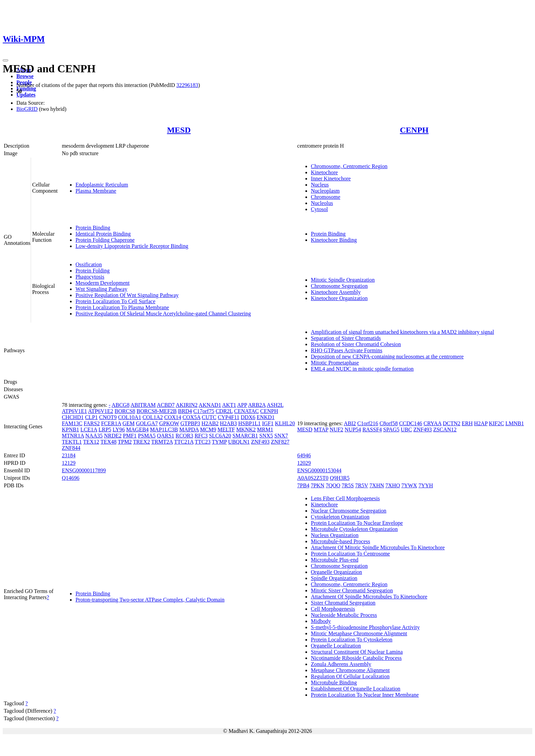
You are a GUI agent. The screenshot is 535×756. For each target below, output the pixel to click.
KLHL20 (285, 423)
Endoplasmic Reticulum (102, 185)
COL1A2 (153, 417)
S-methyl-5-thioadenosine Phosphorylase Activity (365, 627)
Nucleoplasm (325, 191)
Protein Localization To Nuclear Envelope (357, 523)
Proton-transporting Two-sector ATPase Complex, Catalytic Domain (150, 600)
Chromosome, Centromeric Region (349, 166)
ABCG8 (120, 405)
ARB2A (257, 405)
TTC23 (203, 442)
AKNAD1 (210, 405)
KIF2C (496, 423)
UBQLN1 (239, 442)
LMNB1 (515, 423)
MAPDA (189, 429)
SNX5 (266, 436)
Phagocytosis (90, 277)
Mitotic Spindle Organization (343, 280)
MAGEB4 (138, 429)
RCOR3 (185, 436)
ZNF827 (280, 442)
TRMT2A (162, 442)
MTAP (321, 429)
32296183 (187, 85)
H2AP (481, 423)
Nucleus (320, 185)
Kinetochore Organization (339, 298)
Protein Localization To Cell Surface (115, 301)
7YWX (409, 485)
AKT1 (229, 405)
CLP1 (91, 417)
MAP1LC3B (164, 429)
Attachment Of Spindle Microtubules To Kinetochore (369, 597)
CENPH (414, 130)
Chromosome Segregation (339, 286)
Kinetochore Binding (334, 240)
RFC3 (201, 436)
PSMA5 (147, 436)
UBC (406, 429)
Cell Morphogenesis (333, 609)
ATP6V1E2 (101, 411)
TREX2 (142, 442)
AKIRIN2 (187, 405)
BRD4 (185, 411)
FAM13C (72, 423)
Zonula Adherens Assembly (341, 664)
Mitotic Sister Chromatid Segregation (352, 590)
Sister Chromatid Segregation (343, 603)
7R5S (348, 485)
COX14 (173, 417)
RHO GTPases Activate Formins (346, 350)
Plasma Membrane (96, 191)
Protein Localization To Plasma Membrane (122, 307)
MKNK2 (246, 429)
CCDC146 (411, 423)
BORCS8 (125, 411)
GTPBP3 (190, 423)
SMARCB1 (245, 436)
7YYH (426, 485)
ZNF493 (260, 442)
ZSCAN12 (445, 429)
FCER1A (111, 423)
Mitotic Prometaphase (335, 363)
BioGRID (27, 109)
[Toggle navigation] (5, 60)
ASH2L (275, 405)
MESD (179, 130)
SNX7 (281, 436)
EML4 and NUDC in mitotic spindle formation (362, 369)
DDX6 (248, 417)
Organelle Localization (336, 646)
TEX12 (91, 442)
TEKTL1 (72, 442)
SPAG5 (391, 429)
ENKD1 (265, 417)
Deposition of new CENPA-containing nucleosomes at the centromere (387, 357)
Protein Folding (92, 271)
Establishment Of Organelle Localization (356, 689)
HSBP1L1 (249, 423)
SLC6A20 (220, 436)
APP (242, 405)
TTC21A (184, 442)
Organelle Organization (336, 572)
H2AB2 (210, 423)
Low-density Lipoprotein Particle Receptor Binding (132, 246)
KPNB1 (70, 429)
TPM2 (125, 442)
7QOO (333, 485)
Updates (26, 95)
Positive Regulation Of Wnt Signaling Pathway (127, 295)
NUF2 (336, 429)
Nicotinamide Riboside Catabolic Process (356, 658)
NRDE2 (113, 436)
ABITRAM (143, 405)
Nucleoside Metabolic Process (344, 615)
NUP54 (353, 429)
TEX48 (108, 442)
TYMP (219, 442)
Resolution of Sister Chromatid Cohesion (356, 344)
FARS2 (92, 423)
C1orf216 (368, 423)
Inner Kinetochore (331, 179)
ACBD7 (165, 405)
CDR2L (224, 411)
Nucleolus (322, 203)
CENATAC (247, 411)
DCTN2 (452, 423)
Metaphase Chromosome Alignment (350, 670)
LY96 (119, 429)
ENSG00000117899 (84, 470)
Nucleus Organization (335, 535)
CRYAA (432, 423)
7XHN (377, 485)
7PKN (318, 485)
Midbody (321, 621)
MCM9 (208, 429)
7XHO (393, 485)
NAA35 (94, 436)
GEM (129, 423)
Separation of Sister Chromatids (346, 338)
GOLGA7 (147, 423)
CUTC (209, 417)
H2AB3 (228, 423)
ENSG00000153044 (319, 470)
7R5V (362, 485)
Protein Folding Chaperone (105, 240)
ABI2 (350, 423)
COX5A (191, 417)
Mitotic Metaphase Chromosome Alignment (359, 633)
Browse (25, 76)
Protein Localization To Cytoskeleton (352, 640)
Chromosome (326, 197)
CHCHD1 (73, 417)
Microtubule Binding (334, 683)
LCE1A (89, 429)
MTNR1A (73, 436)
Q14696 (71, 478)
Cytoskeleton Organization (340, 517)
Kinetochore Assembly (336, 292)
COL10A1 (130, 417)
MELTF (226, 429)
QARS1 (166, 436)
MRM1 (265, 429)
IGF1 (268, 423)
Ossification (89, 264)
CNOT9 (108, 417)
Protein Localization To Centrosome (350, 554)
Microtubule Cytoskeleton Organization (354, 529)
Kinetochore (324, 172)
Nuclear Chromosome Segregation (349, 511)
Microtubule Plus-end (335, 560)
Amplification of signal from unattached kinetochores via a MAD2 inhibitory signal (402, 332)
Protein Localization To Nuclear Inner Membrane (365, 695)
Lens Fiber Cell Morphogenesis (345, 498)
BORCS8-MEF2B (156, 411)
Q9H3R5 (340, 478)
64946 (304, 455)
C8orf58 (388, 423)
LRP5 (105, 429)
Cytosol (319, 209)
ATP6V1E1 (74, 411)
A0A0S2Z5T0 (313, 478)
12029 (304, 463)
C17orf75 (204, 411)
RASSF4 (372, 429)
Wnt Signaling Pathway (101, 289)
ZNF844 (71, 448)
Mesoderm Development (103, 283)
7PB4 (303, 485)
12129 (69, 463)
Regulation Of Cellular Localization (350, 676)
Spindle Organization (334, 578)
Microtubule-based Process (341, 541)
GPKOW (169, 423)
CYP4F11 (228, 417)
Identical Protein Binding (103, 234)
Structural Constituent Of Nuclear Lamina (357, 652)
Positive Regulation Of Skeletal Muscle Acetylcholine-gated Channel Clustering (163, 314)
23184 (69, 455)
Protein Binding (93, 228)
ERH (467, 423)
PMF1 (130, 436)
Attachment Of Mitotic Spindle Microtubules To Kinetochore (378, 547)
